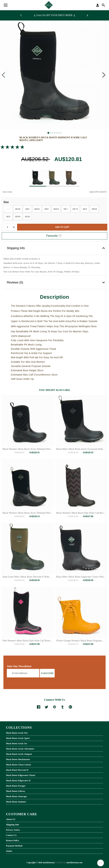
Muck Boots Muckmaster (18, 759)
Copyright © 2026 (35, 863)
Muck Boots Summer (16, 802)
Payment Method (14, 846)
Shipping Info (56, 248)
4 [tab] (55, 133)
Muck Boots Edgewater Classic (21, 775)
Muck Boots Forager (16, 786)
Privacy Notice (13, 830)
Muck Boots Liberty (16, 791)
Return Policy (13, 840)
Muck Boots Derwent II (17, 770)
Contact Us (11, 835)
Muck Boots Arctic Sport (18, 738)
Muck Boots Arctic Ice (17, 743)
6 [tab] (59, 133)
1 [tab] (49, 133)
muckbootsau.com (74, 863)
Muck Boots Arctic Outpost (19, 754)
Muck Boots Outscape (16, 796)
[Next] (87, 15)
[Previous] (22, 15)
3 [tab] (53, 133)
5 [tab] (57, 133)
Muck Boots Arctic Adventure (20, 749)
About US (11, 819)
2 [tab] (51, 133)
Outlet (9, 851)
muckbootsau (49, 863)
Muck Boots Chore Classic (19, 765)
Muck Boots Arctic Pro (17, 733)
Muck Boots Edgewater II (18, 780)
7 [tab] (61, 133)
